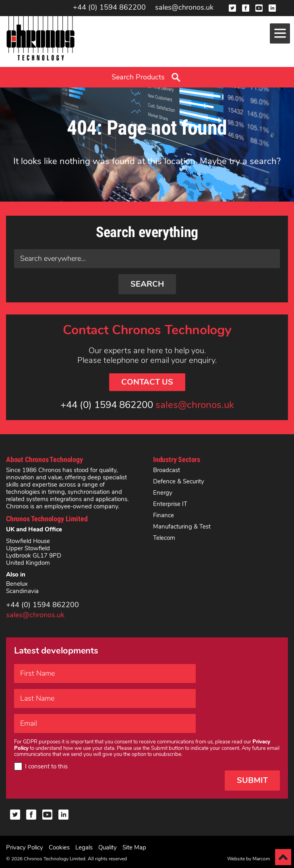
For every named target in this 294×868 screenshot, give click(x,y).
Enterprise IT (170, 504)
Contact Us (147, 382)
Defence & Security (179, 481)
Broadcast (167, 470)
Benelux (17, 584)
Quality (108, 847)
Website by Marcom (248, 859)
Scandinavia (22, 591)
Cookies (59, 847)
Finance (164, 515)
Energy (163, 493)
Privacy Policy (25, 847)
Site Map (134, 847)
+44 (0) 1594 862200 (109, 8)
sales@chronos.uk (184, 8)
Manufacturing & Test (182, 527)
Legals (84, 847)
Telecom (164, 538)
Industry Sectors (177, 459)
